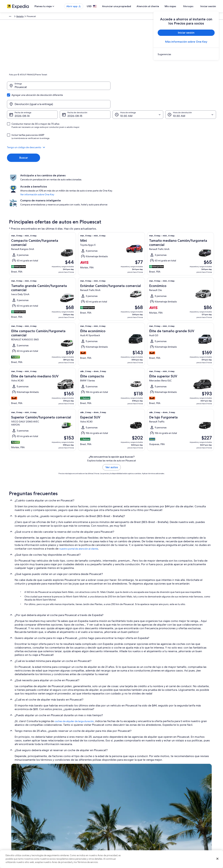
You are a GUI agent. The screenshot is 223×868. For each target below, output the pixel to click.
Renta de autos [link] (30, 17)
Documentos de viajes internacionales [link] (187, 833)
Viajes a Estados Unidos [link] (72, 822)
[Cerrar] (217, 859)
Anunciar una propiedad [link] (19, 816)
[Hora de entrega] (138, 98)
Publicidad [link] (12, 833)
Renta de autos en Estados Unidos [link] (77, 833)
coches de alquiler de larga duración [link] (74, 685)
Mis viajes (181, 6)
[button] (111, 131)
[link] (186, 54)
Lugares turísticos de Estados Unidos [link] (78, 805)
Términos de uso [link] (123, 816)
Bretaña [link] (53, 17)
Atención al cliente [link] (178, 805)
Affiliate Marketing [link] (16, 838)
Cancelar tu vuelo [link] (177, 816)
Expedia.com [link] (13, 17)
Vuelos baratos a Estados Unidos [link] (76, 827)
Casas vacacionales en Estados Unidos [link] (79, 816)
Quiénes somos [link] (14, 805)
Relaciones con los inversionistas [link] (22, 827)
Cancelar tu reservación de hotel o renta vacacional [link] (193, 810)
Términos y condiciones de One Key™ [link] (133, 822)
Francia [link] (43, 17)
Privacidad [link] (120, 805)
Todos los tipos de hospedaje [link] (75, 838)
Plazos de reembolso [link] (179, 822)
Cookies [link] (119, 810)
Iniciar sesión (208, 6)
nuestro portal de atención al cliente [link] (79, 513)
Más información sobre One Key (186, 42)
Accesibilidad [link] (121, 833)
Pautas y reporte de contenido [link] (129, 844)
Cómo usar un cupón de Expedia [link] (184, 827)
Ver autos (112, 431)
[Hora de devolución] (191, 98)
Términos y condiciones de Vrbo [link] (130, 827)
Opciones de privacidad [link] (126, 838)
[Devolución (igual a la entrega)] (164, 87)
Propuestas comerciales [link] (18, 822)
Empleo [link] (11, 810)
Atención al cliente (158, 6)
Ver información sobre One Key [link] (110, 170)
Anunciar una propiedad (127, 6)
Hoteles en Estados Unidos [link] (74, 810)
